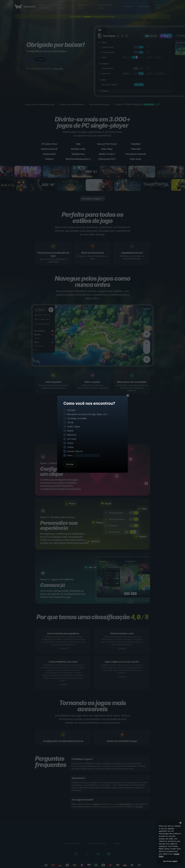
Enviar (70, 464)
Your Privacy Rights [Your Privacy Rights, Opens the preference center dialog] (170, 861)
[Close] (180, 823)
